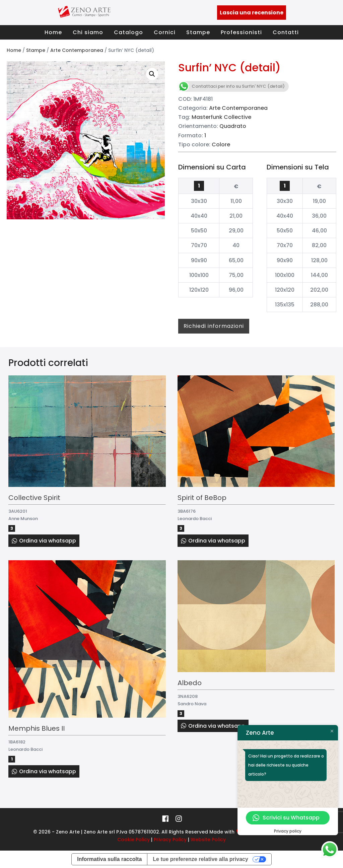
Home (53, 32)
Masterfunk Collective (221, 117)
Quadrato (233, 126)
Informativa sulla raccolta (109, 859)
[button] (152, 74)
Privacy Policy (170, 840)
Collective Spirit (34, 498)
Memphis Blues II (37, 728)
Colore (221, 144)
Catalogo (128, 32)
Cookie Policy (133, 840)
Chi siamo (88, 32)
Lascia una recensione (252, 13)
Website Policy (208, 840)
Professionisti (241, 32)
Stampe (198, 32)
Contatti (286, 32)
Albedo (190, 683)
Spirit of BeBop (202, 498)
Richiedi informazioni (214, 326)
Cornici (165, 32)
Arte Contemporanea (77, 50)
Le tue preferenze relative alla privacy (200, 859)
